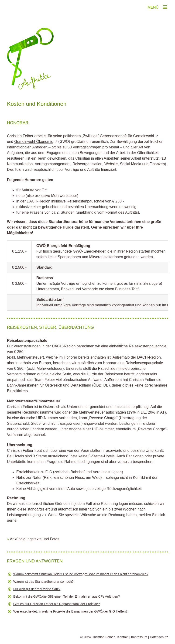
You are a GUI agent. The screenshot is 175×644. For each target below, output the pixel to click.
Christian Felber (103, 637)
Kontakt (123, 637)
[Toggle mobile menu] (166, 7)
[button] (87, 575)
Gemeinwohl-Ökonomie (34, 142)
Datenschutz (159, 637)
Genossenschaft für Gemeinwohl (127, 136)
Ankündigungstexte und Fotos (34, 539)
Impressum (139, 637)
